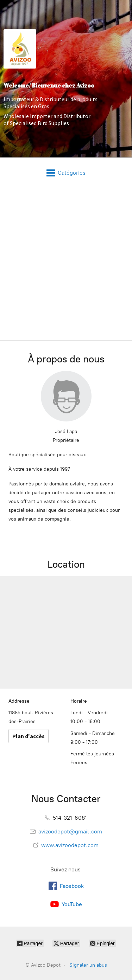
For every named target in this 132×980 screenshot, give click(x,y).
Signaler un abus (88, 965)
